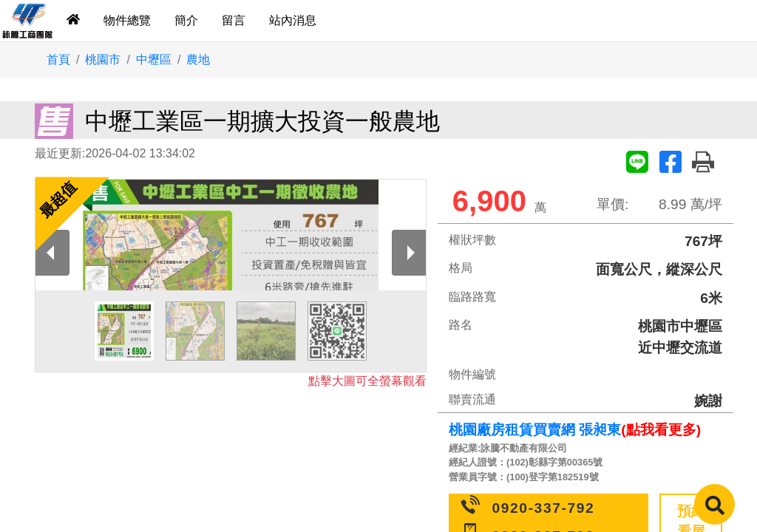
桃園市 (103, 59)
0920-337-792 (544, 508)
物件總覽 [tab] (127, 20)
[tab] (73, 21)
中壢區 (154, 59)
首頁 (58, 59)
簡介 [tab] (186, 20)
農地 (198, 59)
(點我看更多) (661, 430)
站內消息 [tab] (293, 20)
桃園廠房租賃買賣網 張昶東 (535, 430)
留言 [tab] (234, 20)
